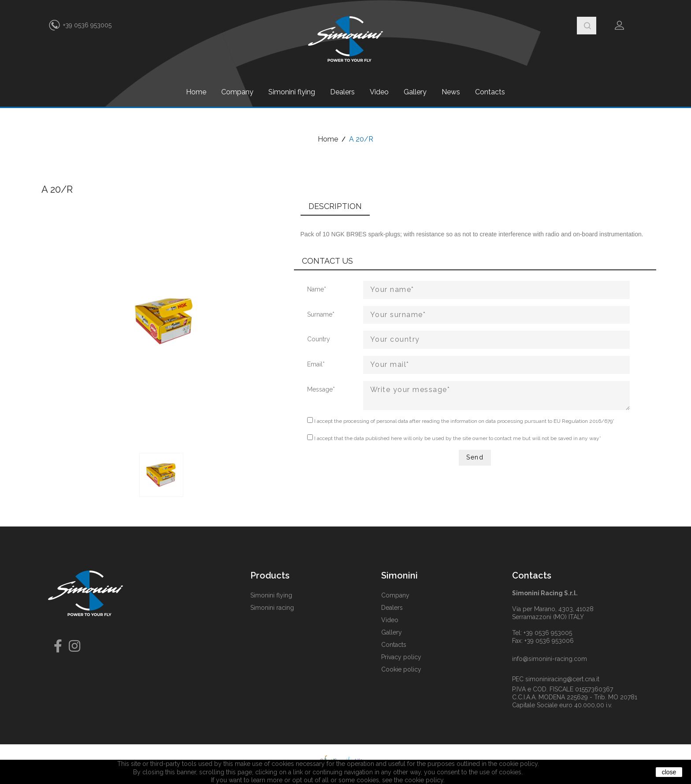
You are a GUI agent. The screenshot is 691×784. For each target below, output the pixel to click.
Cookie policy (401, 669)
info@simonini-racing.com (550, 659)
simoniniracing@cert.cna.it (562, 679)
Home (196, 92)
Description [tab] (335, 206)
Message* (321, 389)
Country (319, 339)
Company (237, 92)
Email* (316, 364)
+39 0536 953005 (87, 25)
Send (475, 457)
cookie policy (424, 780)
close (669, 772)
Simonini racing (272, 608)
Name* (317, 289)
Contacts (490, 92)
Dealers (342, 92)
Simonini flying (292, 92)
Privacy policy (401, 657)
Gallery (415, 92)
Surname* (321, 314)
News (451, 92)
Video (379, 92)
